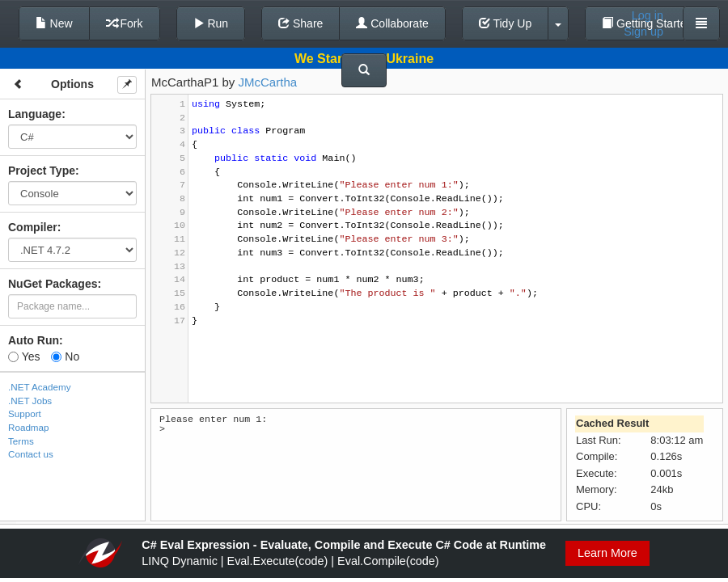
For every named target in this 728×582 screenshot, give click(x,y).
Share (301, 23)
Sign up (643, 32)
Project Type (42, 171)
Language (35, 114)
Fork (125, 23)
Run (211, 23)
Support (25, 413)
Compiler (33, 227)
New (54, 23)
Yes (24, 356)
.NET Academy (40, 387)
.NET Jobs (30, 401)
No (65, 356)
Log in (648, 15)
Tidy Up (505, 23)
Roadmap (29, 427)
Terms (21, 441)
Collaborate (392, 23)
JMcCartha (268, 82)
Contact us (31, 454)
